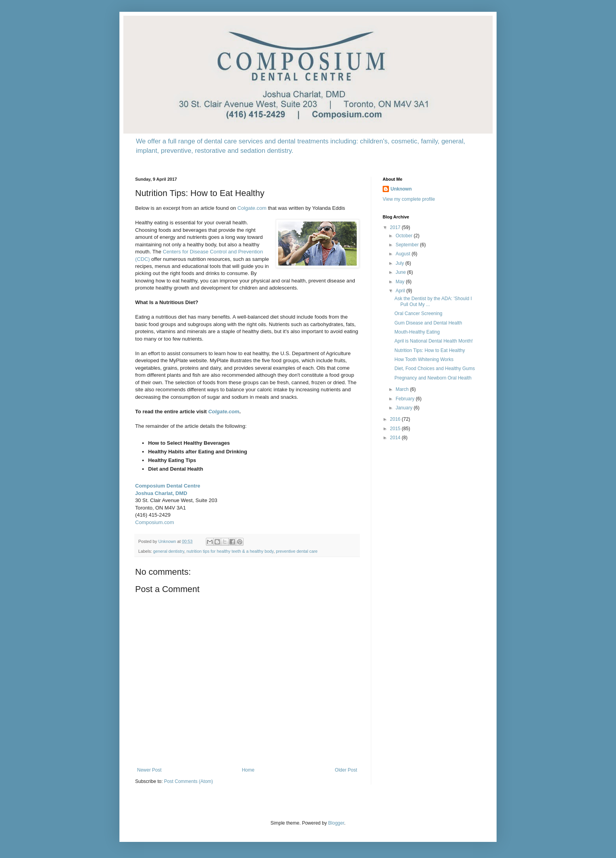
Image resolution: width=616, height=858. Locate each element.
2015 (396, 429)
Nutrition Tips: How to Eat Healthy (430, 350)
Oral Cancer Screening (418, 313)
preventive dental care (297, 551)
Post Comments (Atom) (188, 781)
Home (248, 770)
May (401, 282)
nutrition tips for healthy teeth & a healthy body (230, 551)
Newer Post (149, 770)
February (406, 399)
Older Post (346, 770)
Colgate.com (252, 208)
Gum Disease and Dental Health (428, 323)
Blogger (336, 823)
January (405, 408)
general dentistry (169, 551)
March (403, 389)
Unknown (401, 189)
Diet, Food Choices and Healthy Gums (435, 368)
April (401, 291)
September (408, 245)
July (401, 263)
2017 (396, 227)
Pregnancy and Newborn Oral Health (433, 378)
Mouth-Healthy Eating (417, 332)
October (405, 236)
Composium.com (155, 522)
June (401, 272)
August (404, 254)
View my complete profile (409, 199)
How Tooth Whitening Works (424, 359)
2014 (396, 438)
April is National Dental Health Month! (434, 341)
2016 (396, 419)
